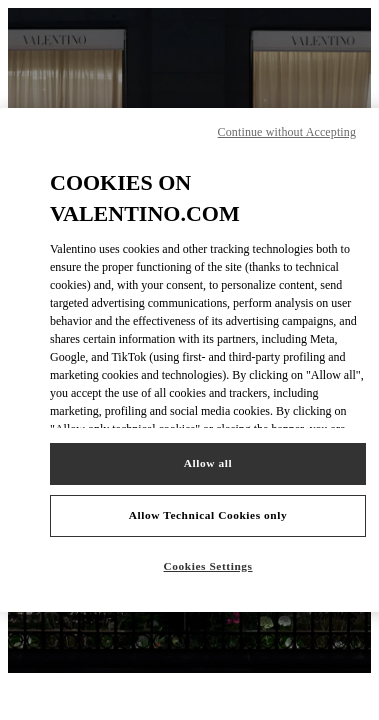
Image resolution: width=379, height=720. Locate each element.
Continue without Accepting (287, 132)
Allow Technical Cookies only (208, 515)
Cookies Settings (207, 566)
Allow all (208, 463)
